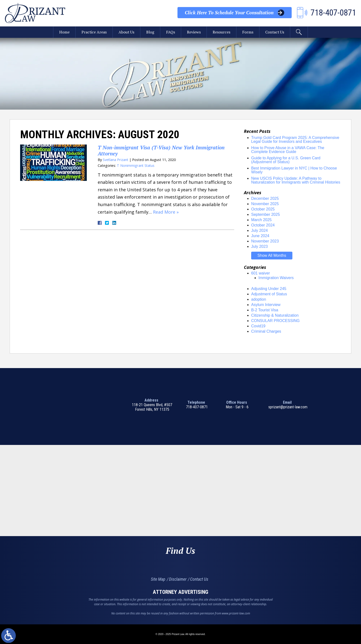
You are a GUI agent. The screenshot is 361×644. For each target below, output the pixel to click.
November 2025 (265, 204)
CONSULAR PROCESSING (275, 321)
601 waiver (261, 273)
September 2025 (265, 214)
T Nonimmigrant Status (136, 165)
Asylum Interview (266, 305)
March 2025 (261, 220)
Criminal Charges (266, 331)
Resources (221, 32)
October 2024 (263, 225)
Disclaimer (178, 579)
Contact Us (275, 32)
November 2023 (265, 241)
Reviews (194, 32)
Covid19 (258, 326)
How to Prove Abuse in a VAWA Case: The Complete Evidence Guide (288, 150)
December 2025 (265, 198)
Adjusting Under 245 (269, 289)
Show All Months (272, 255)
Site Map (158, 579)
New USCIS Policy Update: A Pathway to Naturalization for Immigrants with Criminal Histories (296, 180)
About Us (126, 32)
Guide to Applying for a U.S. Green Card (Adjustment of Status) (286, 160)
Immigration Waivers (276, 278)
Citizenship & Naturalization (275, 315)
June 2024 (260, 236)
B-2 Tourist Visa (265, 310)
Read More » (166, 212)
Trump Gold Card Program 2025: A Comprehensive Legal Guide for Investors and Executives (295, 140)
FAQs (171, 32)
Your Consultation (229, 13)
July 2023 (260, 246)
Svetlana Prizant (116, 160)
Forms (248, 32)
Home (64, 32)
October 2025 (263, 209)
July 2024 (260, 230)
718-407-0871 (197, 407)
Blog (150, 32)
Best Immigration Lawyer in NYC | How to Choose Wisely (294, 170)
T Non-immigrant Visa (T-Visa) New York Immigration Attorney (161, 150)
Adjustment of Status (269, 294)
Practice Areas (94, 32)
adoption (259, 299)
